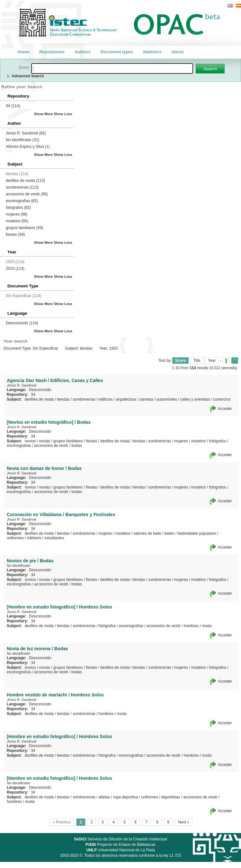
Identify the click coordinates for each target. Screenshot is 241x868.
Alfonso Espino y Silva (28, 147)
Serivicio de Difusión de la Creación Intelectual (121, 839)
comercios (222, 399)
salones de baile (147, 533)
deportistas (171, 797)
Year (212, 361)
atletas (104, 797)
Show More (44, 114)
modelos (17, 221)
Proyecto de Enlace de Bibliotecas (121, 845)
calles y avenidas (195, 399)
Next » (184, 822)
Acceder (225, 409)
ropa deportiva (125, 797)
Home (23, 52)
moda (207, 626)
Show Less (63, 114)
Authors (83, 52)
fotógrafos (18, 208)
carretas (146, 399)
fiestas (15, 234)
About (178, 52)
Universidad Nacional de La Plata (120, 850)
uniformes (15, 538)
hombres (191, 626)
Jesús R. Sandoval (26, 133)
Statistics (152, 52)
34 (13, 106)
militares (34, 538)
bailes (170, 533)
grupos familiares (24, 228)
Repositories (52, 52)
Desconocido (22, 323)
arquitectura (126, 399)
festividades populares (197, 533)
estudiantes (54, 538)
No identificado (22, 140)
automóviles (167, 399)
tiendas (63, 399)
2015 (15, 268)
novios (30, 441)
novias (45, 441)
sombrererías (22, 187)
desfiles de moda (25, 181)
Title (197, 361)
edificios (106, 399)
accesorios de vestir (27, 194)
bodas (77, 446)
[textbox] (112, 68)
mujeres (17, 214)
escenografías (22, 201)
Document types (117, 52)
